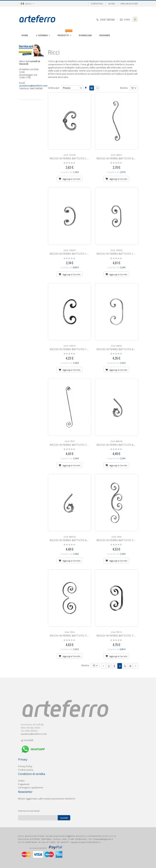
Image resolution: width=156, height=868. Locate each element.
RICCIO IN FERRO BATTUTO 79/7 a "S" (73, 443)
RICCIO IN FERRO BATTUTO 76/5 (70, 634)
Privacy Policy (25, 766)
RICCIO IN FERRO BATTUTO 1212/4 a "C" (75, 157)
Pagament (23, 784)
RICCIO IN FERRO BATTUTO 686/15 (72, 539)
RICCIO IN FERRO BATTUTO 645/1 (118, 157)
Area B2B (27, 740)
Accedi (112, 4)
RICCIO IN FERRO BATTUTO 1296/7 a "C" (75, 252)
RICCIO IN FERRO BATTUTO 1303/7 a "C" (75, 348)
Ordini (21, 781)
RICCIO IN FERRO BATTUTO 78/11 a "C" (121, 634)
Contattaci (97, 4)
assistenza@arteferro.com (33, 86)
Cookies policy (26, 770)
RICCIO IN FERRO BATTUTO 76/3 (117, 539)
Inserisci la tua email (29, 811)
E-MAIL (127, 20)
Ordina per (54, 88)
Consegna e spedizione (31, 787)
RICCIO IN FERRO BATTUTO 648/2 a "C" (121, 348)
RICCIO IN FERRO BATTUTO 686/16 (119, 443)
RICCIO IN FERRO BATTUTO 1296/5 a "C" (122, 252)
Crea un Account (129, 4)
